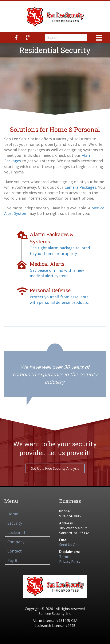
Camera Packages (80, 187)
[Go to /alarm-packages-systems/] (55, 244)
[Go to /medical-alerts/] (55, 270)
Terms (64, 557)
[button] (55, 468)
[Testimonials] (55, 370)
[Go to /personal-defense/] (55, 296)
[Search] (66, 37)
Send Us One (69, 545)
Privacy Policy (70, 562)
